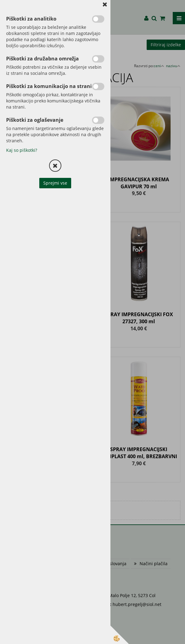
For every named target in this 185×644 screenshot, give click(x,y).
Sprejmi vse (55, 183)
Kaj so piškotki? (22, 150)
